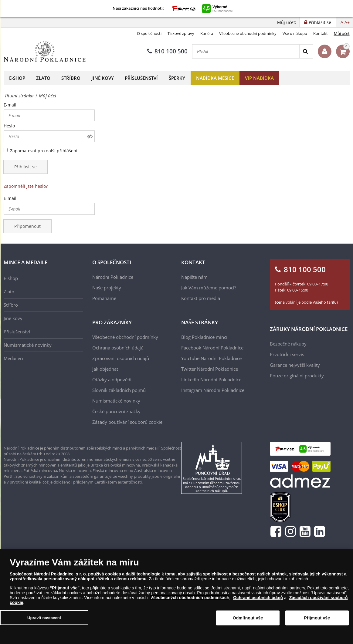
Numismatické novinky (28, 345)
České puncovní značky (116, 411)
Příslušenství (141, 78)
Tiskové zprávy (181, 33)
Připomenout (27, 226)
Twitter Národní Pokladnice (210, 369)
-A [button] (341, 22)
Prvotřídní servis (287, 354)
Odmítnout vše (248, 620)
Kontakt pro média (201, 298)
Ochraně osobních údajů (258, 600)
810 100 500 (167, 51)
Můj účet (342, 33)
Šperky (177, 78)
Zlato (43, 78)
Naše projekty (107, 288)
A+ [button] (347, 22)
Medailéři (13, 358)
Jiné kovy (103, 78)
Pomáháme (104, 298)
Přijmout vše (317, 620)
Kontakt (321, 33)
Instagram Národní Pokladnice (213, 390)
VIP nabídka (259, 78)
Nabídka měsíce (215, 78)
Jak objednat (105, 369)
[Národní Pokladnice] (45, 51)
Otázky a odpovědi (112, 379)
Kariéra (207, 33)
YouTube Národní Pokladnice (211, 358)
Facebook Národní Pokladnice (212, 348)
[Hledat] (246, 51)
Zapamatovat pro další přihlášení (44, 151)
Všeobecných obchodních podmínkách (190, 600)
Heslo (9, 126)
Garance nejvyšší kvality (295, 365)
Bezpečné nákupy (288, 344)
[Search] (306, 51)
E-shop (17, 78)
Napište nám (194, 277)
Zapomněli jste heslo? (26, 186)
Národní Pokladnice (113, 277)
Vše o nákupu (295, 33)
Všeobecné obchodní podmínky (248, 33)
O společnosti (149, 33)
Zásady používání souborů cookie (127, 422)
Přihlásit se (25, 167)
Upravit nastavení (44, 620)
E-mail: (11, 105)
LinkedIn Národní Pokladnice (211, 379)
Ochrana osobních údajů (118, 348)
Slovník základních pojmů (119, 390)
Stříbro (71, 78)
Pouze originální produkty (297, 376)
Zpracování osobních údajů (121, 358)
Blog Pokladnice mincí (204, 337)
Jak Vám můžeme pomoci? (209, 288)
